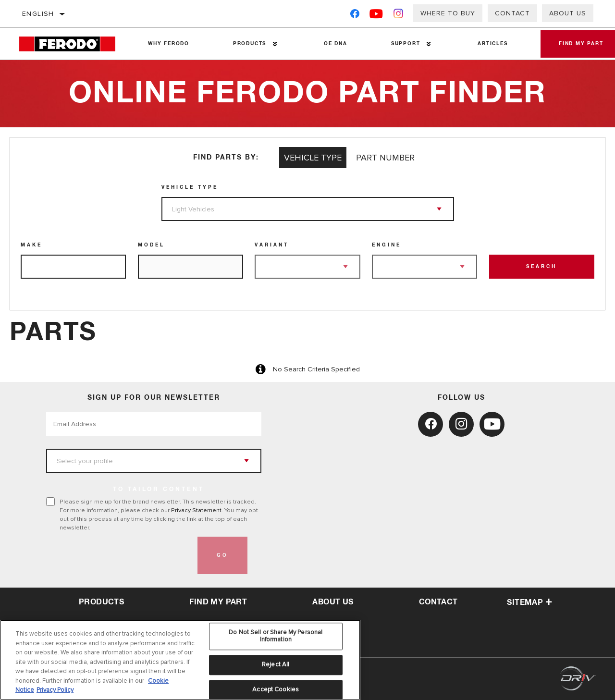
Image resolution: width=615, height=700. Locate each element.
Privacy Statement (196, 510)
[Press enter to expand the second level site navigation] (275, 44)
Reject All (276, 664)
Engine (387, 245)
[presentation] (119, 555)
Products (249, 44)
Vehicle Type (190, 187)
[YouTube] (376, 16)
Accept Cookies (276, 689)
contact (438, 602)
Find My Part (218, 602)
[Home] (73, 44)
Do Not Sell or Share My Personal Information (276, 636)
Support (404, 44)
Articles (491, 44)
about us (333, 602)
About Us (568, 13)
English (38, 14)
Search (541, 267)
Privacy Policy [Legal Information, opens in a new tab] (55, 690)
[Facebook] (355, 16)
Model (151, 245)
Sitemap (529, 602)
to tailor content (159, 490)
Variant (272, 245)
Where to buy (448, 13)
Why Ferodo (169, 44)
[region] (180, 660)
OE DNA (335, 44)
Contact (512, 13)
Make (31, 245)
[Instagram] (399, 16)
